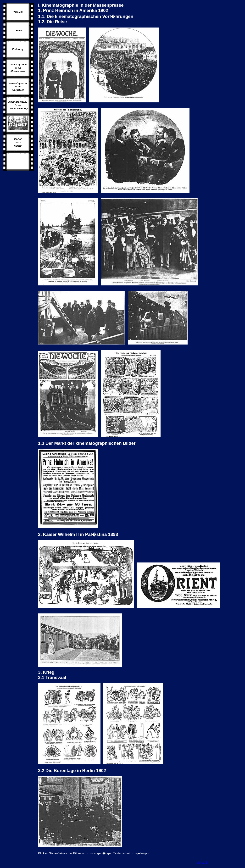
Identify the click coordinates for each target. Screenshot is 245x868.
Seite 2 (202, 862)
